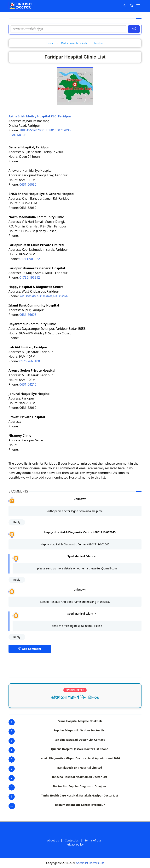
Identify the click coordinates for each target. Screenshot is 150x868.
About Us (53, 840)
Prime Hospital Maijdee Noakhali (80, 721)
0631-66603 (28, 315)
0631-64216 (28, 384)
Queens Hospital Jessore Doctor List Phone (80, 749)
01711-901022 (30, 259)
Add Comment (30, 649)
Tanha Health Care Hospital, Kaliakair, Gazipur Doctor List (80, 795)
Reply (17, 522)
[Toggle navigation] (138, 6)
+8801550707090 (58, 130)
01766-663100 (30, 361)
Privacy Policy (75, 844)
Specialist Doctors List (90, 863)
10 (12, 806)
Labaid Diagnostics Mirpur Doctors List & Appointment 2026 (80, 758)
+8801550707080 (32, 130)
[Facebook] (117, 6)
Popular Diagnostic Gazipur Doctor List (80, 730)
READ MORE (17, 135)
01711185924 (61, 296)
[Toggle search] (132, 6)
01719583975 (28, 296)
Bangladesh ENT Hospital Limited (80, 768)
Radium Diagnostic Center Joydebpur (80, 805)
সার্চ (134, 29)
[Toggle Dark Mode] (125, 6)
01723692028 (45, 296)
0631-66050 (28, 184)
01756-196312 (30, 277)
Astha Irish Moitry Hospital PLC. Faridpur (40, 116)
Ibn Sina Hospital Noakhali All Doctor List (80, 777)
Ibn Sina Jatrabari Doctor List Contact (80, 740)
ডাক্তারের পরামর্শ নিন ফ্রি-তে (75, 697)
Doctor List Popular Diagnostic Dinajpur (80, 786)
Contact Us (72, 840)
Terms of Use (93, 840)
